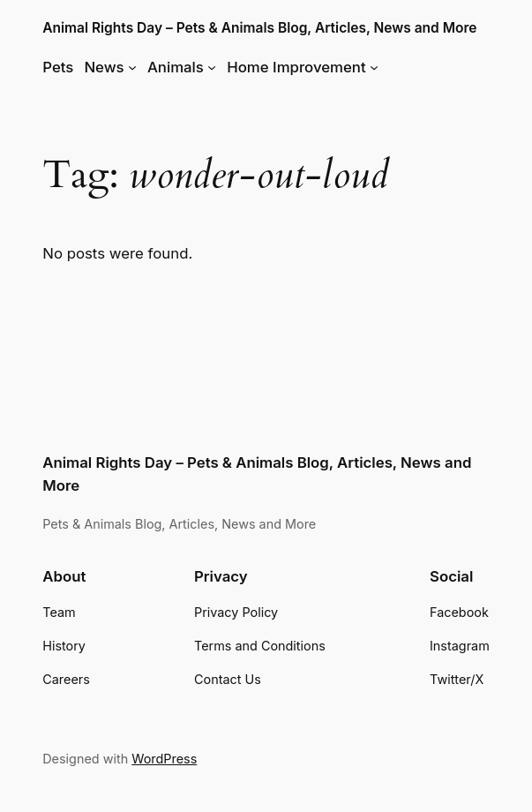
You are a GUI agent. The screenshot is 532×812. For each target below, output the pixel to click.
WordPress (164, 759)
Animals (176, 67)
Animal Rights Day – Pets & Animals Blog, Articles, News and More (259, 28)
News (104, 67)
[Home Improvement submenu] (374, 67)
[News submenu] (132, 67)
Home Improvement (296, 67)
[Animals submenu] (212, 67)
